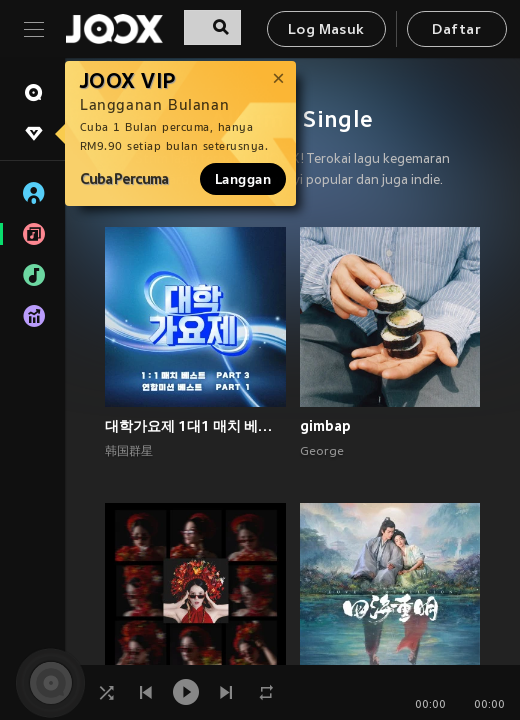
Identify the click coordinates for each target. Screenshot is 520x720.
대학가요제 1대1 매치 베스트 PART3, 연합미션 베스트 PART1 (195, 426)
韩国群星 (129, 452)
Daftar (456, 30)
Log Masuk (326, 30)
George (322, 452)
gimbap (325, 426)
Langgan (243, 179)
